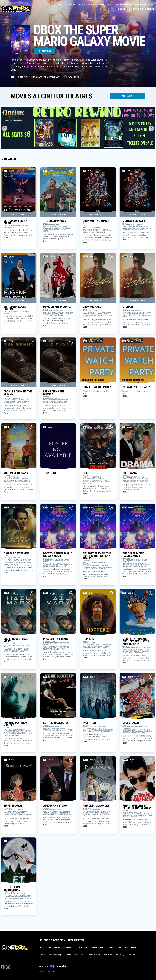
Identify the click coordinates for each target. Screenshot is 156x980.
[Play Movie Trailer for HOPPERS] (111, 593)
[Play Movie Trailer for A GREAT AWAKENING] (32, 508)
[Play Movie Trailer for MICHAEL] (150, 257)
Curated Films (92, 5)
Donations (67, 955)
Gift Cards (73, 5)
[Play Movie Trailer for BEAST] (111, 427)
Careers (111, 947)
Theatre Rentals (140, 5)
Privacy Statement (94, 955)
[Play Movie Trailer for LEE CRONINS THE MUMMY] (71, 341)
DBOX (76, 955)
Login (151, 5)
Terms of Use (107, 955)
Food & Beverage (82, 947)
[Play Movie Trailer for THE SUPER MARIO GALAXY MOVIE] (150, 508)
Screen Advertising (54, 955)
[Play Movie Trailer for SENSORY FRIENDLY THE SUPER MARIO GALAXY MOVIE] (111, 508)
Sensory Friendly (126, 5)
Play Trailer (71, 77)
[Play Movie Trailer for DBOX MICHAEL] (111, 257)
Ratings (43, 955)
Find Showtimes (44, 51)
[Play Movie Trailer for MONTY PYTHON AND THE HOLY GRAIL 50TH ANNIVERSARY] (150, 593)
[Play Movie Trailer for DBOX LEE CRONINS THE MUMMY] (32, 341)
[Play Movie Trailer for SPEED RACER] (150, 677)
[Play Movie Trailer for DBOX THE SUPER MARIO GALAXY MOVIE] (71, 508)
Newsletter (124, 9)
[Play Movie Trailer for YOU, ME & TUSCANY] (32, 427)
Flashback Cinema (105, 5)
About (60, 5)
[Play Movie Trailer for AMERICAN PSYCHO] (71, 760)
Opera (116, 5)
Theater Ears (131, 955)
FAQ (66, 5)
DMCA (83, 955)
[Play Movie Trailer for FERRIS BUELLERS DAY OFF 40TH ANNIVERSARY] (150, 760)
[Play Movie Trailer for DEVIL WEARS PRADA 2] (71, 257)
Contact (57, 947)
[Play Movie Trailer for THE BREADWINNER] (71, 171)
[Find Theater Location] (128, 96)
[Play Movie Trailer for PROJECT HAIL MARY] (71, 593)
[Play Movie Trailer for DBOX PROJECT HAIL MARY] (32, 593)
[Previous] (5, 128)
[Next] (151, 128)
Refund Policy (119, 955)
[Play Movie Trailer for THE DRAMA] (150, 427)
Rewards (82, 5)
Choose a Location (144, 9)
